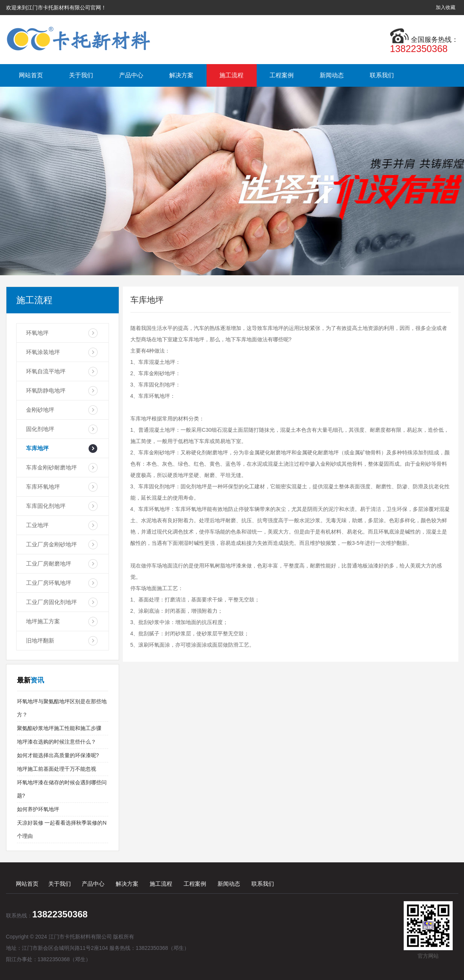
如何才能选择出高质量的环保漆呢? (58, 755)
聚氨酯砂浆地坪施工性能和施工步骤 (59, 728)
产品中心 (131, 75)
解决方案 (181, 75)
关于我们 (81, 75)
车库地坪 (37, 448)
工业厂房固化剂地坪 (51, 602)
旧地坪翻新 (40, 640)
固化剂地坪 (40, 429)
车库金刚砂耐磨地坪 (51, 467)
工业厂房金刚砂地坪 (51, 544)
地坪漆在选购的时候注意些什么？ (57, 742)
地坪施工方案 (43, 621)
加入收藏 (446, 7)
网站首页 (31, 75)
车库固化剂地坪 (46, 506)
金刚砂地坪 (40, 410)
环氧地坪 (37, 333)
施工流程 (231, 75)
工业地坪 (37, 525)
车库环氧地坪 (43, 487)
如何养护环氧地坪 (38, 809)
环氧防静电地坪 (46, 390)
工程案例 (282, 75)
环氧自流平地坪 (46, 371)
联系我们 (382, 75)
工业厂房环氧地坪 (49, 583)
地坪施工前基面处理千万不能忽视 (57, 769)
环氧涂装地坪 (43, 352)
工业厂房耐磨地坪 (49, 564)
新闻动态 (332, 75)
